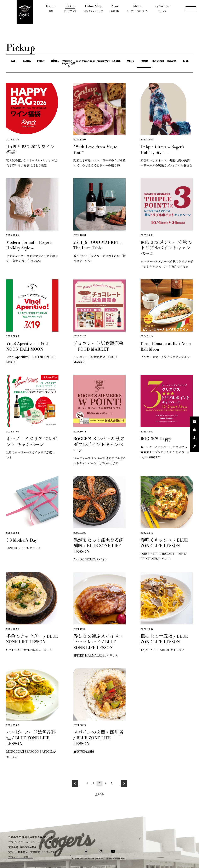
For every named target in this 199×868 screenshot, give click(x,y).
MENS (130, 61)
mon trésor (83, 61)
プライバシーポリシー (21, 857)
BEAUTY (172, 61)
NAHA (27, 61)
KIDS (186, 61)
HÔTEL (55, 61)
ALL (13, 61)
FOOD (144, 61)
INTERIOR (158, 61)
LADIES (116, 61)
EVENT (41, 61)
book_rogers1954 (100, 61)
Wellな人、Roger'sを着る (69, 63)
